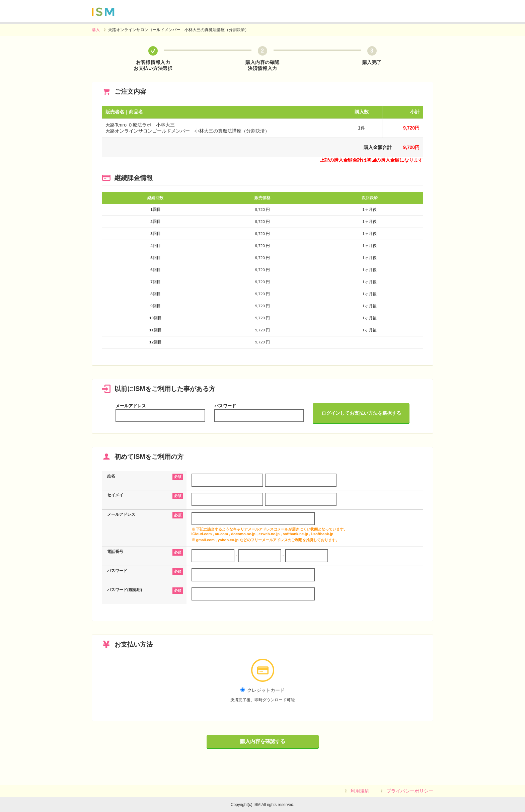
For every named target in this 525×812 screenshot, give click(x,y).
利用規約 (360, 791)
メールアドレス (131, 406)
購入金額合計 (378, 147)
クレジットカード (262, 695)
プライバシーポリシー (410, 791)
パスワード (225, 406)
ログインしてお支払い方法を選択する (361, 413)
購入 (96, 30)
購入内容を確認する (263, 741)
